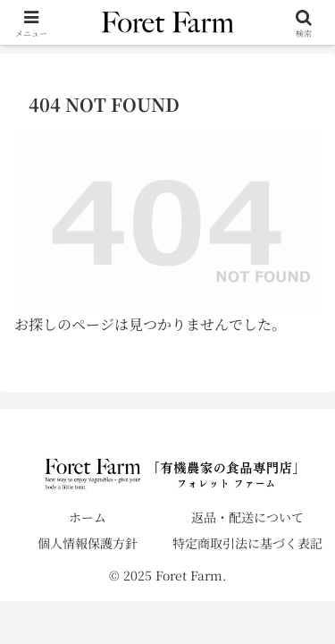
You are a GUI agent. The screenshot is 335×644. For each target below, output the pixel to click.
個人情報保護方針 (88, 543)
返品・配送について (247, 517)
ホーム (88, 517)
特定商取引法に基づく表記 (247, 543)
